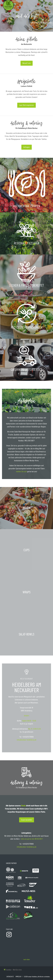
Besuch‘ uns (27, 63)
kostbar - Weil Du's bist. (13, 970)
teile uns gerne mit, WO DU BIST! (32, 839)
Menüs (23, 805)
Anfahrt (27, 716)
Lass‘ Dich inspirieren (26, 105)
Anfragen (27, 147)
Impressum (18, 977)
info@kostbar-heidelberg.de (27, 740)
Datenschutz (10, 977)
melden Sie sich (21, 472)
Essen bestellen (27, 820)
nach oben (27, 960)
